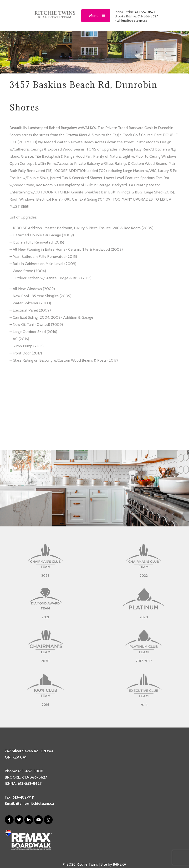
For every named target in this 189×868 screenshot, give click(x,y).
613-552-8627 (145, 12)
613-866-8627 (148, 16)
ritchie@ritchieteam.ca (131, 21)
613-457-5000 (31, 771)
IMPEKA (120, 864)
